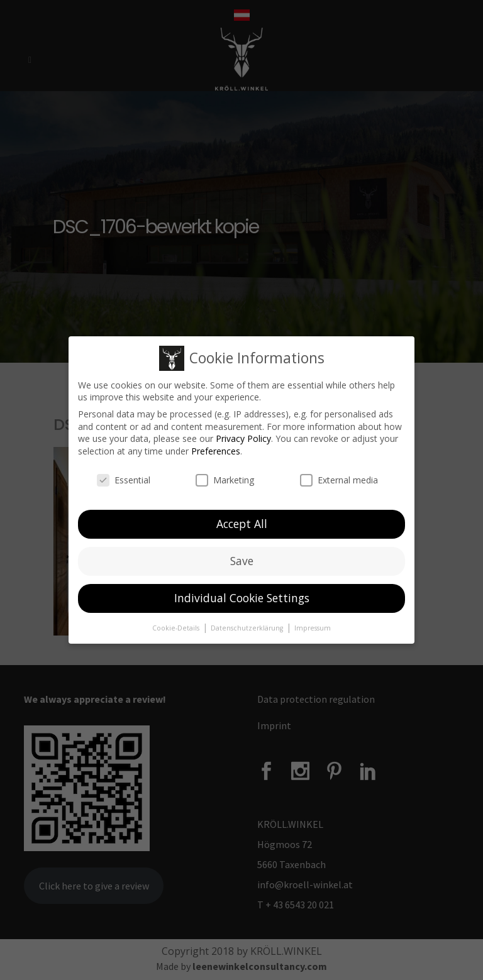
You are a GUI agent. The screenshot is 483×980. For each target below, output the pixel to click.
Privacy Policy (243, 435)
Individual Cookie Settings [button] (242, 595)
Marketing (225, 477)
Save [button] (242, 558)
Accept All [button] (242, 520)
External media (339, 477)
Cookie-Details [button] (177, 625)
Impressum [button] (313, 625)
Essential (124, 477)
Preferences (216, 448)
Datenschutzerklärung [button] (248, 625)
